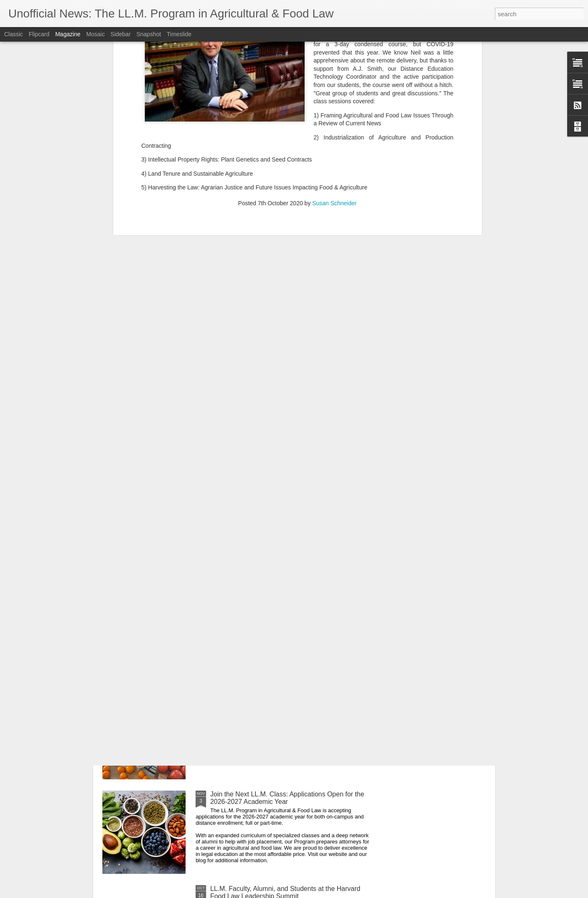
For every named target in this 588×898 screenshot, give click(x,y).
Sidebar (121, 34)
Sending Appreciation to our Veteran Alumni (274, 605)
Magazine (68, 34)
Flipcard (39, 34)
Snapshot (149, 34)
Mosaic (95, 34)
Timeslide (179, 34)
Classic (14, 34)
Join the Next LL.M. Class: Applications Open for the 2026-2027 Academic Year (287, 798)
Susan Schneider (334, 62)
